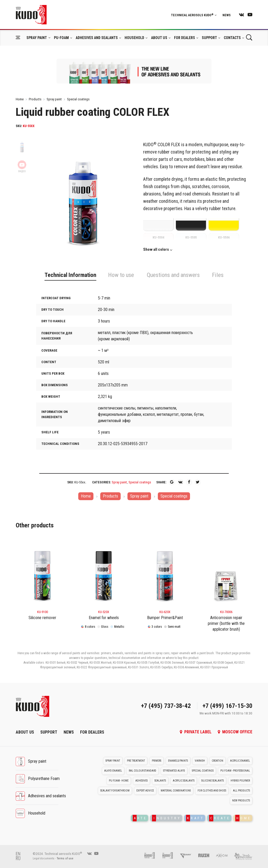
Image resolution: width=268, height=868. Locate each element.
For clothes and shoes (212, 791)
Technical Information (70, 275)
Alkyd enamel (113, 771)
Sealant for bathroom (115, 791)
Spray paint (37, 38)
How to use (121, 275)
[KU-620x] (165, 573)
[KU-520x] (104, 573)
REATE (220, 818)
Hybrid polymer (240, 781)
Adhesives (141, 781)
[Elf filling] (243, 855)
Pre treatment (136, 761)
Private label (196, 732)
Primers (157, 761)
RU (18, 859)
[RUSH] (206, 855)
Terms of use (65, 858)
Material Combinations (176, 791)
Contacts (232, 38)
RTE (140, 818)
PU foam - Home (119, 781)
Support (209, 38)
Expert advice (145, 791)
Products (35, 99)
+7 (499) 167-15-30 (227, 706)
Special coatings (78, 99)
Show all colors (156, 250)
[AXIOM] (224, 855)
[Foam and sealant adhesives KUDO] (170, 855)
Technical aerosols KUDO (194, 15)
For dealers (185, 38)
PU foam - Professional (235, 771)
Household (134, 38)
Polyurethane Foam (44, 779)
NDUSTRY (167, 818)
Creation (217, 761)
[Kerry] (188, 855)
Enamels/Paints (178, 761)
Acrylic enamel (240, 761)
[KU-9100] (42, 573)
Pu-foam (61, 38)
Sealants (160, 781)
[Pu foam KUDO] (152, 855)
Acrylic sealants (184, 781)
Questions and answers (173, 275)
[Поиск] (249, 38)
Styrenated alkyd (174, 771)
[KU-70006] (226, 573)
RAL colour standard (143, 771)
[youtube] (250, 15)
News (227, 15)
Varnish (200, 761)
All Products (241, 791)
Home (20, 99)
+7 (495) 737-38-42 (166, 706)
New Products (241, 801)
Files (218, 275)
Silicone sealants (213, 781)
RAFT (195, 818)
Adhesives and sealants (97, 38)
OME (243, 818)
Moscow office (235, 732)
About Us (159, 38)
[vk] (241, 15)
